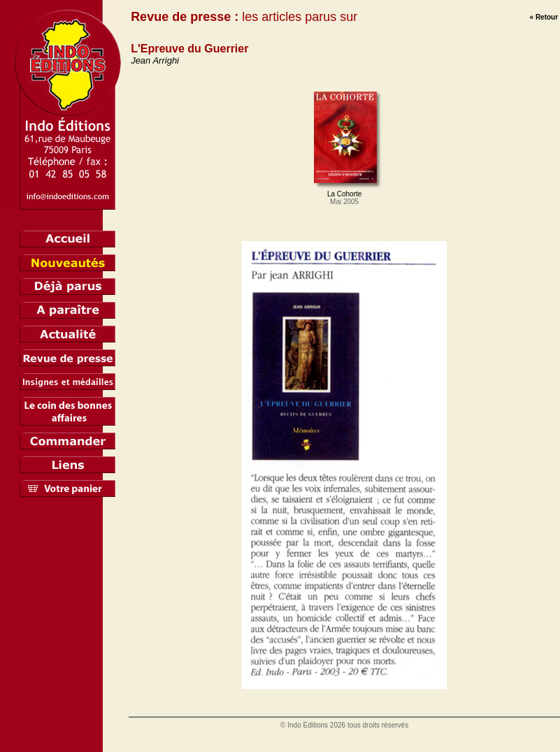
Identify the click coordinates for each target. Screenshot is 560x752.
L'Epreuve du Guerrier (189, 49)
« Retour (544, 17)
